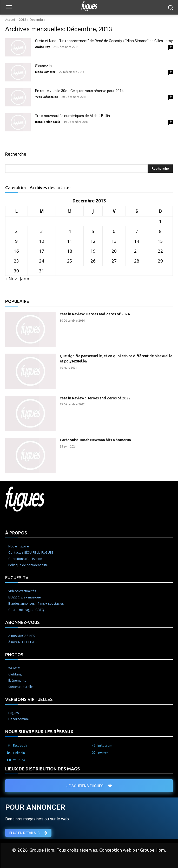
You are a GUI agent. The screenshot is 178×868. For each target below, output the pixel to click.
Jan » (25, 279)
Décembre (37, 20)
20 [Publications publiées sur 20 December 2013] (114, 251)
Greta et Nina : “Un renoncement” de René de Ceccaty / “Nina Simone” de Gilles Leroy (104, 41)
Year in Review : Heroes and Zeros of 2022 (95, 398)
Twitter (103, 753)
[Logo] (89, 6)
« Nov (11, 279)
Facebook (20, 746)
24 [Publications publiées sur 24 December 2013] (42, 261)
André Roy (42, 47)
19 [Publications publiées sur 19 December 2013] (93, 251)
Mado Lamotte (45, 72)
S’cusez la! (44, 66)
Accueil (10, 20)
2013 (23, 20)
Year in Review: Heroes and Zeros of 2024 (95, 314)
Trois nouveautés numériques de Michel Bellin (72, 116)
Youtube (19, 760)
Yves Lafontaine (47, 97)
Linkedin (19, 753)
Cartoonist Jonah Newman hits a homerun (95, 440)
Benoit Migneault (48, 122)
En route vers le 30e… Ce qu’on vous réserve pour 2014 (79, 91)
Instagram (105, 746)
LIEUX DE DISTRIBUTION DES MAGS (42, 769)
